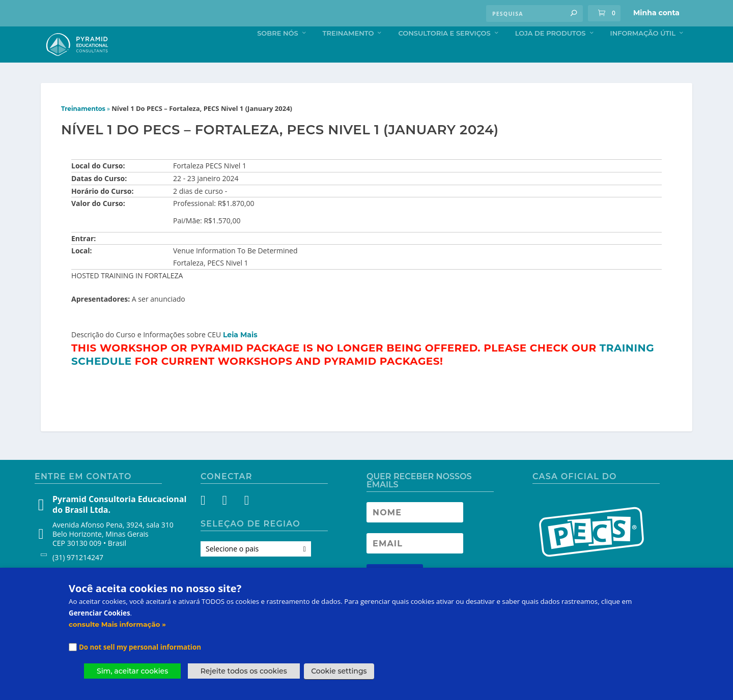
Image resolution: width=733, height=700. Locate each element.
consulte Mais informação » (117, 624)
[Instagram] (227, 523)
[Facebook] (209, 523)
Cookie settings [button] (339, 671)
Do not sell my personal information (140, 647)
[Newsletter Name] (415, 534)
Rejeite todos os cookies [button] (244, 671)
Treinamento (348, 54)
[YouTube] (246, 523)
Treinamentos (83, 130)
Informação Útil (643, 54)
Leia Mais (240, 356)
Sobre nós (277, 54)
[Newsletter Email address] (415, 565)
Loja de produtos (551, 54)
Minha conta (656, 13)
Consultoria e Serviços (444, 54)
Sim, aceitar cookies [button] (132, 671)
